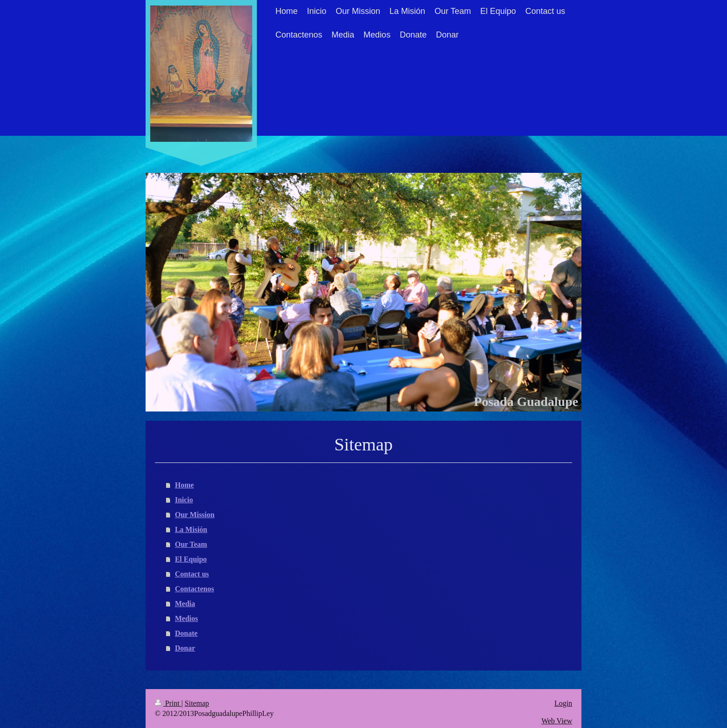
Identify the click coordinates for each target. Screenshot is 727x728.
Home (184, 485)
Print (168, 703)
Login (563, 703)
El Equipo (191, 559)
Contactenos (194, 589)
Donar (185, 648)
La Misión (191, 529)
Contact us (192, 574)
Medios (186, 618)
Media (185, 604)
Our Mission (195, 515)
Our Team (191, 544)
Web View (557, 721)
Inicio (184, 500)
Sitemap (197, 703)
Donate (186, 633)
